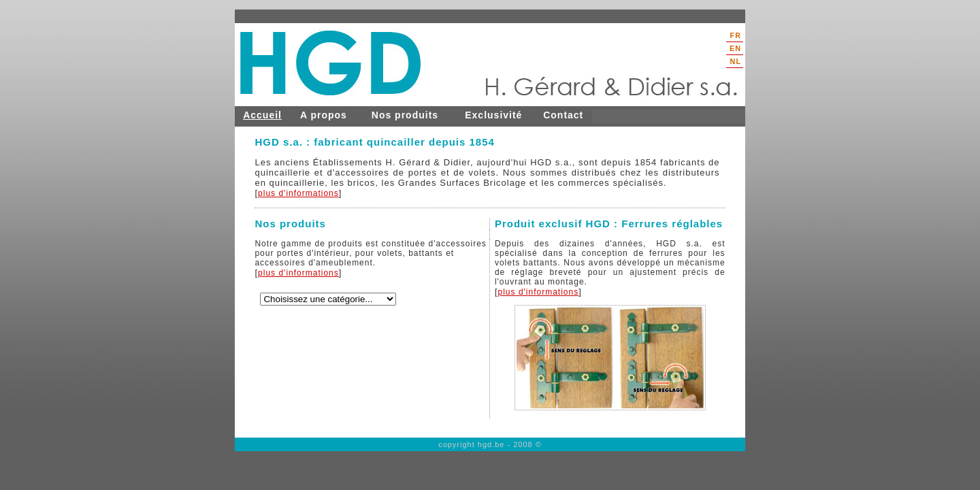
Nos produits (405, 115)
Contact (563, 115)
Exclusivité (493, 115)
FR (736, 35)
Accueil (262, 115)
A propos (324, 115)
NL (736, 61)
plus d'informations (298, 193)
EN (735, 48)
